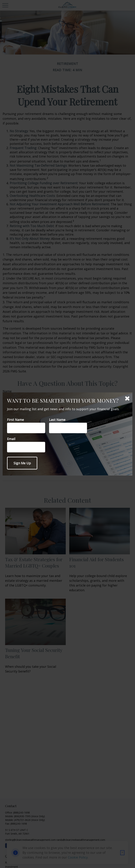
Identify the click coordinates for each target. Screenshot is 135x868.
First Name (15, 420)
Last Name (57, 420)
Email (11, 439)
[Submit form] (22, 463)
